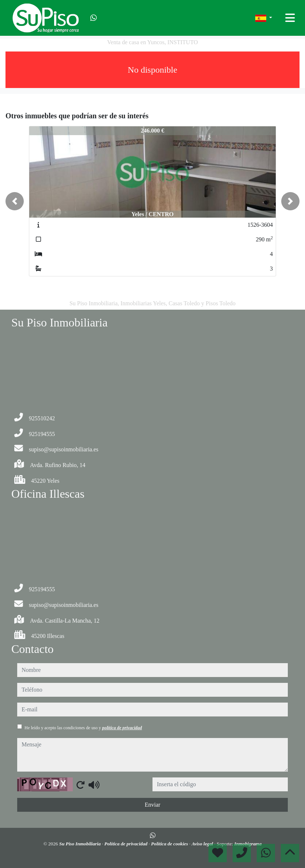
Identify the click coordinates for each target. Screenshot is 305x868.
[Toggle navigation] (290, 18)
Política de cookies (170, 844)
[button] (15, 201)
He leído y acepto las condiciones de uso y (83, 728)
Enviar (153, 805)
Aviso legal (203, 844)
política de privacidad (122, 728)
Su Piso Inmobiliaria (81, 844)
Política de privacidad (126, 844)
